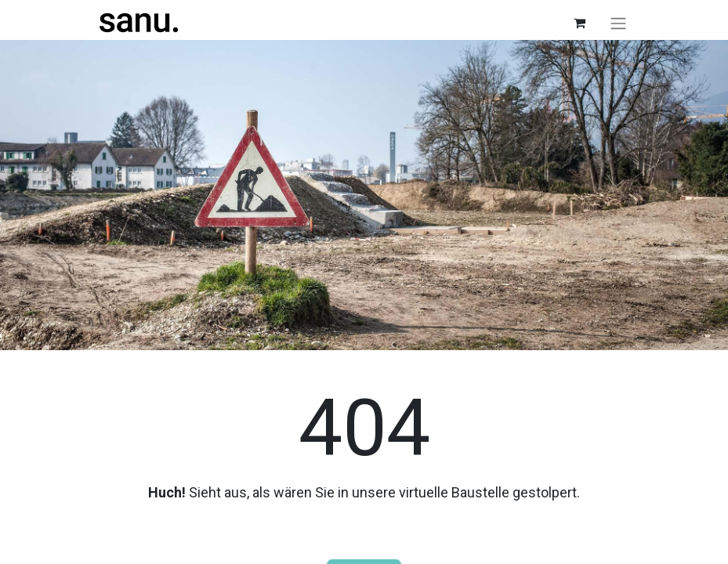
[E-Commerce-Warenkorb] (580, 23)
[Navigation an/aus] (618, 23)
